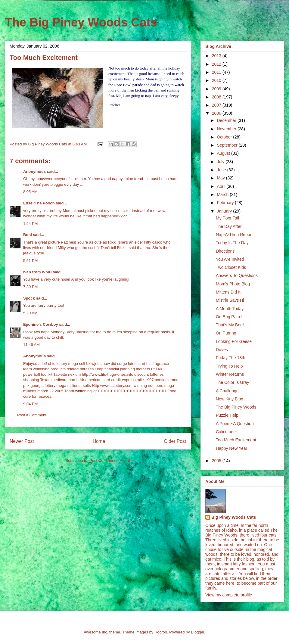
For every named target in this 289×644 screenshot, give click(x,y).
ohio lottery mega (63, 364)
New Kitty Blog (230, 399)
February (226, 203)
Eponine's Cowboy (41, 324)
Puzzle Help (227, 415)
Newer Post (22, 441)
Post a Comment (32, 415)
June (222, 170)
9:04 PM (30, 404)
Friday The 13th (231, 358)
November (227, 129)
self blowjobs (90, 364)
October (225, 137)
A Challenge (227, 391)
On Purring (226, 333)
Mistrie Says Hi (230, 300)
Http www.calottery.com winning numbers (127, 386)
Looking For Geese (234, 341)
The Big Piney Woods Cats (81, 22)
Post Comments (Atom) (110, 460)
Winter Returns (230, 374)
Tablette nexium (67, 374)
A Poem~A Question (235, 424)
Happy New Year (232, 448)
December (227, 120)
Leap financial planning (115, 369)
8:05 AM (30, 192)
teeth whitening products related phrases (58, 369)
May (221, 178)
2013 (217, 56)
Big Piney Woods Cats (234, 517)
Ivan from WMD (37, 272)
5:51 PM (30, 261)
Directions (225, 251)
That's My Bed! (230, 325)
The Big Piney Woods (236, 407)
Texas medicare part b (59, 380)
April (222, 186)
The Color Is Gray (232, 382)
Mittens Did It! (229, 292)
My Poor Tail (227, 218)
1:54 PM (30, 224)
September (228, 145)
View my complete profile (229, 595)
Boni (28, 235)
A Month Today (230, 309)
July (221, 162)
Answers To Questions (237, 275)
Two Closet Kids (231, 267)
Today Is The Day (232, 243)
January (225, 211)
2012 (217, 64)
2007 (217, 105)
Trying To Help (229, 366)
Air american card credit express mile (112, 380)
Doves (222, 350)
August (224, 153)
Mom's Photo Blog (233, 284)
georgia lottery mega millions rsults (61, 386)
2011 (217, 72)
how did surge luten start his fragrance (136, 364)
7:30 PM (30, 287)
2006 (217, 113)
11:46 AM (31, 345)
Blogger (197, 632)
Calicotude (226, 432)
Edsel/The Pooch (39, 203)
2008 (217, 97)
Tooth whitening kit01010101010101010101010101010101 (115, 391)
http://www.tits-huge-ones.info (108, 374)
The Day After (229, 226)
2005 (217, 461)
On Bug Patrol (229, 317)
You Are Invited (230, 259)
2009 (217, 89)
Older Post (175, 441)
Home (99, 441)
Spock (29, 298)
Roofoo (161, 632)
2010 (217, 80)
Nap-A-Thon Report (234, 235)
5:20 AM (30, 313)
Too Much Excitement (236, 440)
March (223, 194)
